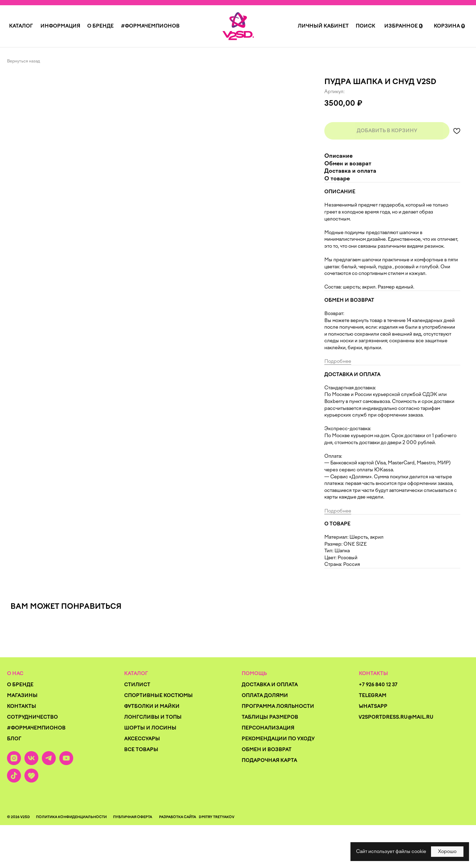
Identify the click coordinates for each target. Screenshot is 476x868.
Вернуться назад (24, 61)
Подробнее (338, 361)
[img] (238, 26)
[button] (21, 26)
